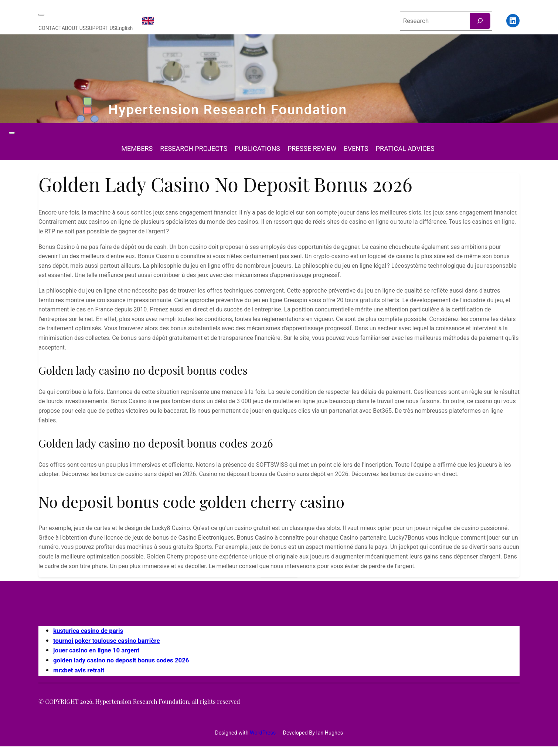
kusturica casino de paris (88, 631)
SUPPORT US (101, 28)
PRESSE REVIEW (312, 149)
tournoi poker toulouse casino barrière (106, 641)
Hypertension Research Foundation (228, 110)
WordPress (263, 733)
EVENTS (356, 149)
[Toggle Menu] (41, 15)
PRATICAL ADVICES (405, 149)
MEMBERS (137, 149)
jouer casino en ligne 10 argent (96, 650)
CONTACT (50, 28)
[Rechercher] (480, 21)
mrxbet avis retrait (79, 670)
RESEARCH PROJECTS (194, 149)
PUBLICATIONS (257, 149)
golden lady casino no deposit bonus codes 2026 (121, 660)
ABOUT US (74, 28)
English (124, 28)
